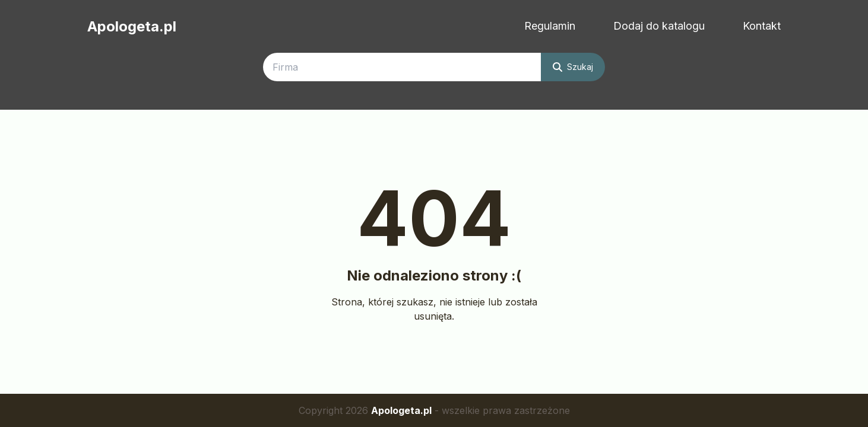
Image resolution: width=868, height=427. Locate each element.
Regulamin (550, 26)
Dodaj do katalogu (659, 26)
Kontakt (762, 26)
